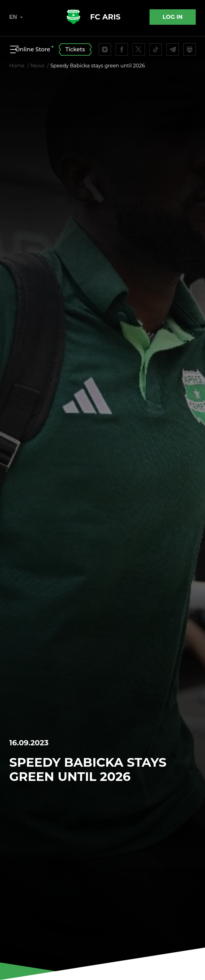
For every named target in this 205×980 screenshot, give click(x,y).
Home (17, 66)
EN (16, 17)
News (37, 66)
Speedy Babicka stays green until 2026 (98, 66)
